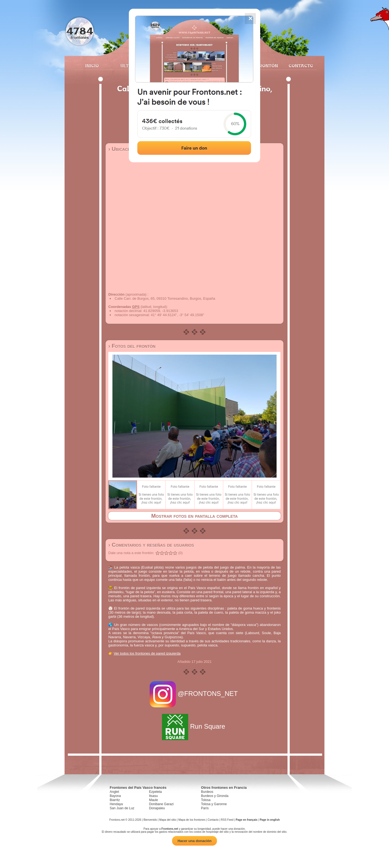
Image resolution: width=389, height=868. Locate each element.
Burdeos (207, 792)
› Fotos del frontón (132, 346)
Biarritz (115, 800)
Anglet (114, 792)
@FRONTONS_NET (195, 694)
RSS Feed (227, 820)
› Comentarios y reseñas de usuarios (151, 545)
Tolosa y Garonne (214, 804)
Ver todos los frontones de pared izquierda (147, 653)
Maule (154, 800)
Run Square (194, 726)
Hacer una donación (194, 841)
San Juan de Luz (122, 808)
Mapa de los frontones (192, 820)
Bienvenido (150, 820)
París (205, 808)
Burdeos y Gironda (215, 796)
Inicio (92, 66)
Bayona (115, 796)
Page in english (270, 820)
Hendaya (116, 804)
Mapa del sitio (168, 820)
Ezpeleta (156, 792)
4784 (80, 31)
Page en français (247, 820)
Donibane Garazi (161, 804)
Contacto (299, 66)
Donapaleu (157, 808)
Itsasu (153, 796)
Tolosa (206, 800)
